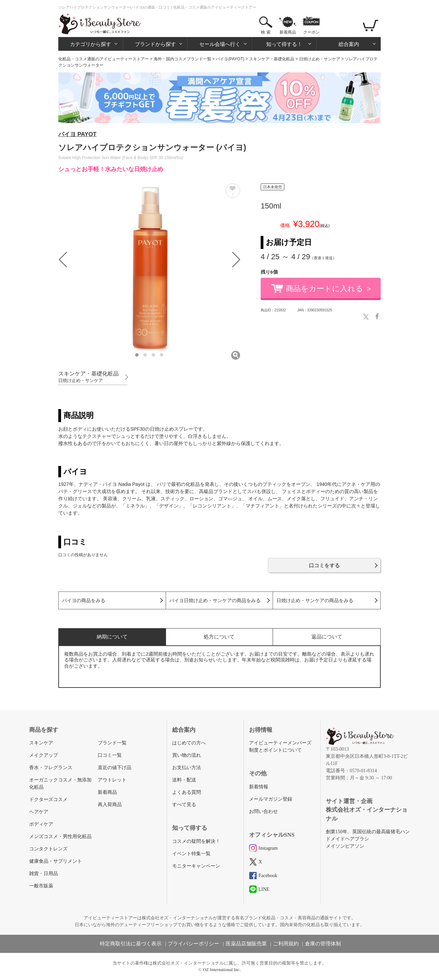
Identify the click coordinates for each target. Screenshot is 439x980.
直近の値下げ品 (115, 768)
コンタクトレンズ (48, 849)
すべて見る (184, 805)
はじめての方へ (189, 743)
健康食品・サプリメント (56, 861)
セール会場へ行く (220, 44)
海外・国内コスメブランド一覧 (182, 59)
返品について (327, 637)
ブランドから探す (155, 44)
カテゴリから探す (91, 44)
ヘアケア (39, 812)
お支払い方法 (187, 768)
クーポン (311, 32)
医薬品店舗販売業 (246, 944)
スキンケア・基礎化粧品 (272, 59)
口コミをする (324, 565)
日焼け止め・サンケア (320, 59)
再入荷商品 (110, 805)
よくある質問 (187, 792)
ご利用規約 (286, 944)
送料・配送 (184, 780)
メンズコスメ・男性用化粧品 (60, 836)
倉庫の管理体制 (323, 944)
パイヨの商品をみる (84, 601)
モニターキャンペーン (196, 866)
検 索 (266, 32)
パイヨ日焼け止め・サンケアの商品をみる (215, 601)
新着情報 (259, 787)
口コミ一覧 (110, 755)
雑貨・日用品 (44, 874)
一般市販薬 (41, 886)
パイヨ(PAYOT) (230, 59)
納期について (112, 637)
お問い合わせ (263, 811)
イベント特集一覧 (191, 854)
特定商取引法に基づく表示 (131, 944)
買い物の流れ (187, 755)
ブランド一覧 (112, 743)
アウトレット (112, 780)
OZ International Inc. (222, 970)
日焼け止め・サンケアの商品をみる (315, 601)
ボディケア (41, 824)
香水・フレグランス (51, 768)
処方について (219, 637)
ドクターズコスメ (48, 799)
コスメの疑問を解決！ (196, 841)
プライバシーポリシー (193, 944)
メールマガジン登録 (271, 799)
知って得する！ (284, 44)
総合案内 (349, 44)
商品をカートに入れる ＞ (329, 289)
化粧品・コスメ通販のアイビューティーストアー (104, 59)
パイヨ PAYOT (77, 134)
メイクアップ (44, 755)
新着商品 (288, 32)
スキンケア (41, 743)
